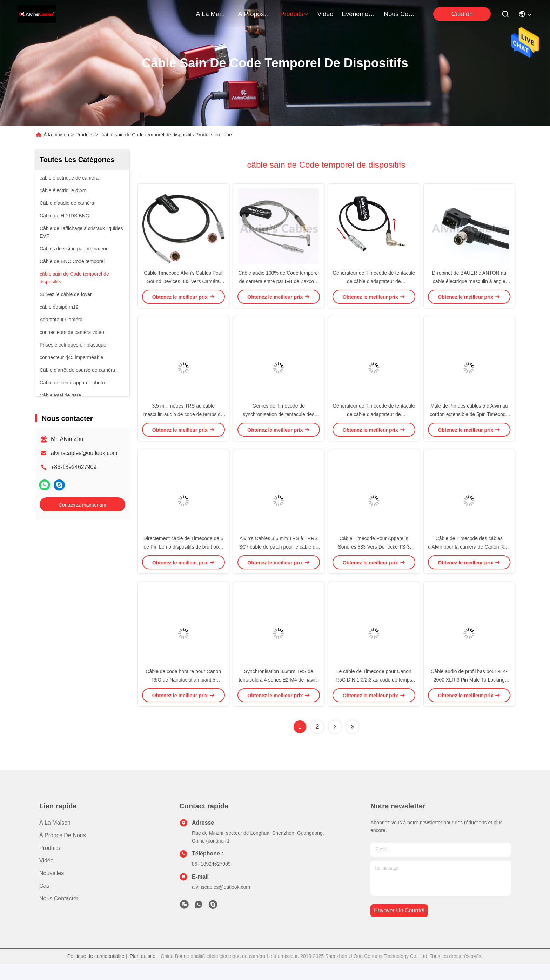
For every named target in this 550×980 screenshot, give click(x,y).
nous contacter (401, 14)
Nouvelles (52, 889)
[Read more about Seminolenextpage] (335, 743)
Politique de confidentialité (96, 972)
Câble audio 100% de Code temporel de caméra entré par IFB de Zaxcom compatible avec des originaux (279, 286)
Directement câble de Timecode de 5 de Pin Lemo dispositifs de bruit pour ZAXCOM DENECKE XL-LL (183, 559)
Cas (44, 902)
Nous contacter (59, 915)
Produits (84, 135)
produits (295, 14)
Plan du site (143, 972)
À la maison (213, 14)
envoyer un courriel (399, 927)
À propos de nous (255, 14)
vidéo (326, 14)
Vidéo (46, 877)
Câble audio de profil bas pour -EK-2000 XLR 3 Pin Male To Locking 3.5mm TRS (469, 696)
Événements (358, 14)
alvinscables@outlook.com (84, 453)
